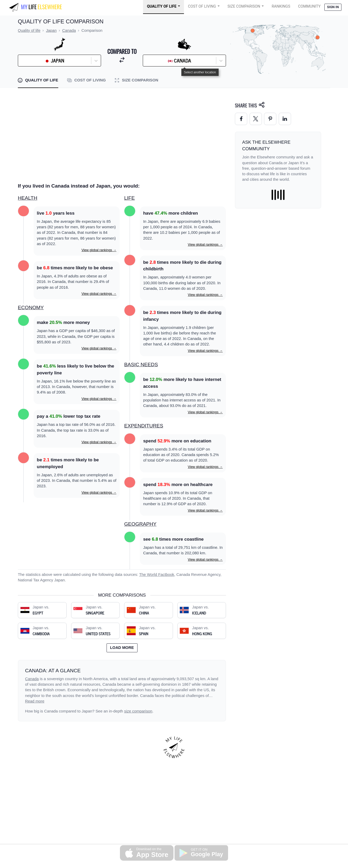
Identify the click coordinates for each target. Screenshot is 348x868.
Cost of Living (202, 6)
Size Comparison (244, 6)
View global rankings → (99, 250)
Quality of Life (162, 6)
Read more (35, 701)
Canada (32, 679)
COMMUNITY (309, 6)
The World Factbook (157, 575)
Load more (122, 648)
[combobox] (34, 61)
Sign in (333, 7)
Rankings (281, 6)
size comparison (138, 711)
